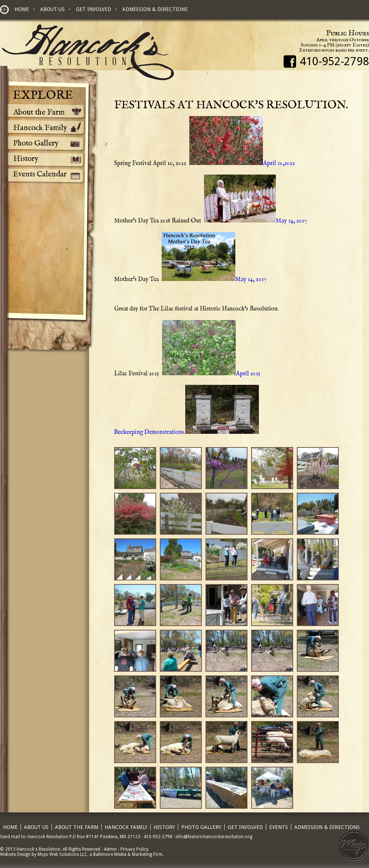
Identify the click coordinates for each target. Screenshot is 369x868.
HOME (10, 827)
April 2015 (210, 374)
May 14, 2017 (255, 221)
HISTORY (164, 827)
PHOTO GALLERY (201, 827)
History (26, 159)
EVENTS (279, 827)
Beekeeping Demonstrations (149, 432)
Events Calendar (40, 174)
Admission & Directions (155, 9)
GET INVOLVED (245, 827)
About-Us (52, 9)
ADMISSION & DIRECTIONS (327, 827)
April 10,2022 (241, 164)
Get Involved (94, 9)
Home (22, 9)
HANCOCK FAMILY (126, 827)
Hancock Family (40, 128)
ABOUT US (36, 827)
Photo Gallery (36, 143)
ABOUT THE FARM (77, 827)
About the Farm (39, 113)
